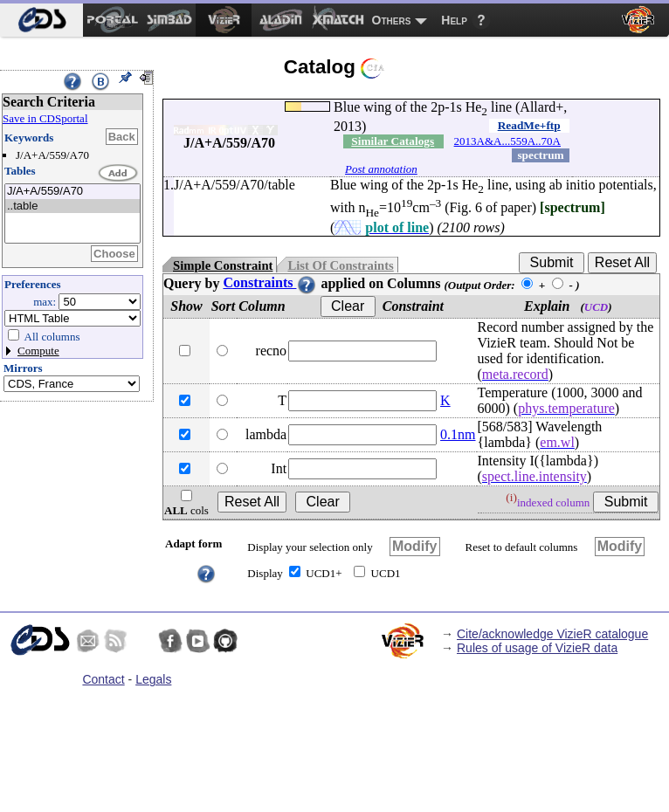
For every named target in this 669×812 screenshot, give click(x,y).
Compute (38, 351)
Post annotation (381, 169)
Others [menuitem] (392, 20)
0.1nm (458, 434)
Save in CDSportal (45, 118)
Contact (103, 679)
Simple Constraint (223, 265)
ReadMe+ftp (529, 125)
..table (72, 206)
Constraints (270, 282)
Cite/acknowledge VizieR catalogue (552, 634)
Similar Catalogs (393, 141)
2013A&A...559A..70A (507, 141)
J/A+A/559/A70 (72, 192)
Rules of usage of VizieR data (537, 648)
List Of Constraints (340, 265)
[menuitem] (41, 20)
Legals (153, 679)
